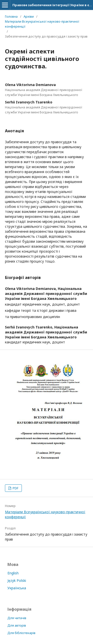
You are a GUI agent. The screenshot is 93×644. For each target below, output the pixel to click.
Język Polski (17, 580)
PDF (15, 488)
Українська (17, 588)
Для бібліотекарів (21, 633)
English (13, 573)
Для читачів (17, 618)
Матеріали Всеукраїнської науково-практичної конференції (42, 24)
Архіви (29, 16)
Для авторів (17, 625)
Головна (11, 16)
